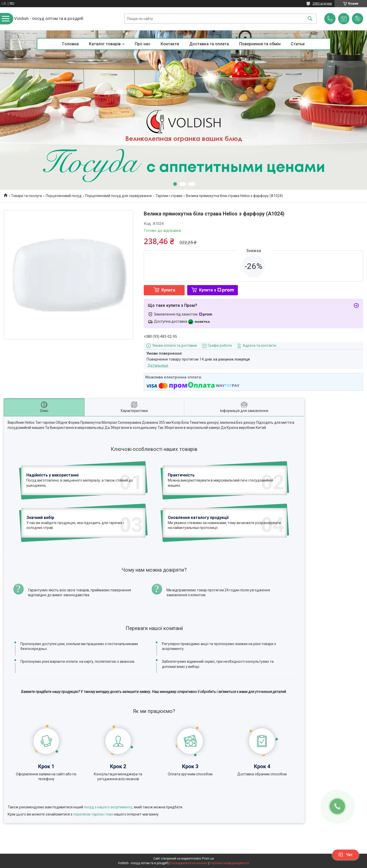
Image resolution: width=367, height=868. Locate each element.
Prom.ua (208, 859)
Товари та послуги (26, 196)
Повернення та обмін (260, 44)
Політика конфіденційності (230, 863)
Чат (346, 855)
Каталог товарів (105, 44)
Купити (168, 290)
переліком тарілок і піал (93, 814)
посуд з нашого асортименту (108, 807)
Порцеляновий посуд (64, 196)
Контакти (170, 44)
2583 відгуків (322, 4)
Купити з (216, 290)
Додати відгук (358, 19)
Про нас (143, 44)
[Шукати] (310, 19)
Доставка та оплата (209, 44)
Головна (71, 44)
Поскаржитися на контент (189, 863)
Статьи (298, 44)
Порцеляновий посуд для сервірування (118, 196)
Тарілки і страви (169, 196)
